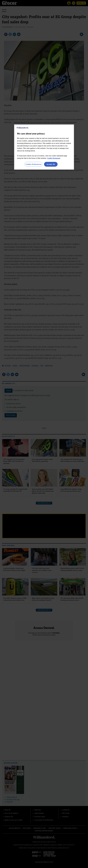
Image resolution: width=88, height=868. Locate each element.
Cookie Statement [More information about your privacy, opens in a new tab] (54, 158)
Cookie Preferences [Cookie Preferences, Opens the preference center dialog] (33, 164)
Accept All (51, 164)
